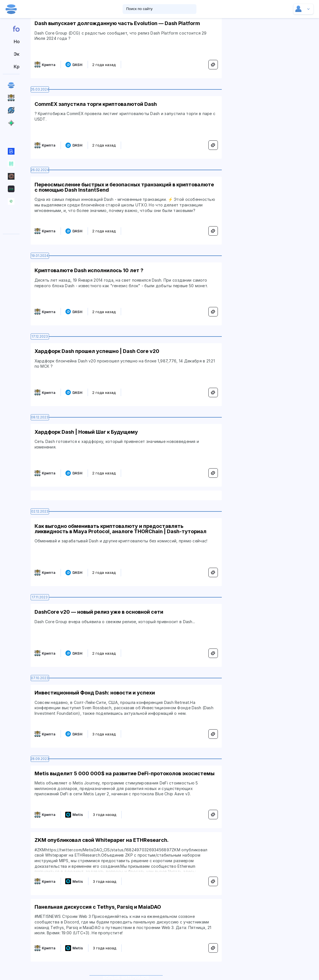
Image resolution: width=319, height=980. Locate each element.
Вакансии (11, 226)
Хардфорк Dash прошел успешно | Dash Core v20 (97, 351)
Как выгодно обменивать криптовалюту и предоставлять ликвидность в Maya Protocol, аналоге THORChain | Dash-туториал (120, 529)
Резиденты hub (11, 214)
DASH (77, 65)
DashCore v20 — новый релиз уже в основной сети (99, 612)
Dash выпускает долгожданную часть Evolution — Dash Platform (117, 23)
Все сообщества (11, 135)
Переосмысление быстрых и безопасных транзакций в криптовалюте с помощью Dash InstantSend (124, 187)
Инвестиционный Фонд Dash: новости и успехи (95, 693)
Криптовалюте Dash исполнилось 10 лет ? (89, 270)
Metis (78, 815)
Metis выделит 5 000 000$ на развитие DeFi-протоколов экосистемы (125, 773)
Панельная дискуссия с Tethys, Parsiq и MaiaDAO (98, 907)
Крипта (49, 65)
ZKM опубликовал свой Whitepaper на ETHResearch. (102, 840)
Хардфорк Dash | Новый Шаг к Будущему (86, 432)
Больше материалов (126, 975)
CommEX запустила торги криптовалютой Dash (96, 104)
